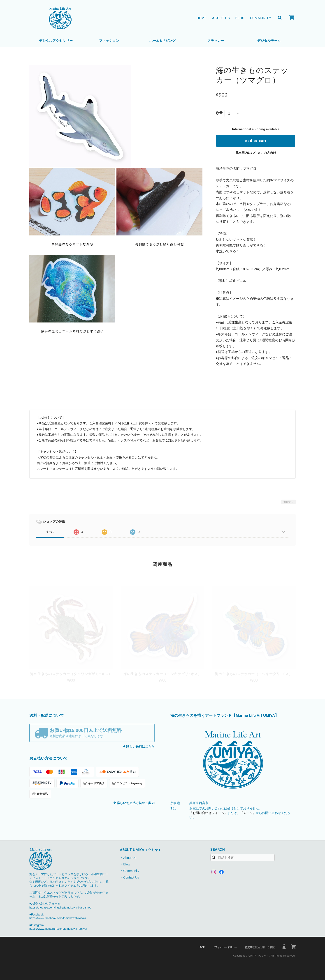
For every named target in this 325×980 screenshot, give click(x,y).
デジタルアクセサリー (56, 41)
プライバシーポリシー (225, 947)
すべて (50, 532)
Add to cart (256, 141)
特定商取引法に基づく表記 (260, 947)
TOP (202, 947)
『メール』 (248, 813)
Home (202, 18)
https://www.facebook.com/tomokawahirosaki (58, 918)
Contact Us (131, 877)
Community (261, 18)
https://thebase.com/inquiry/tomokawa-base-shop (60, 908)
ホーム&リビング (162, 41)
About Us (221, 18)
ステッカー (216, 41)
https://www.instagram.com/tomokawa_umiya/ (58, 929)
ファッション (109, 41)
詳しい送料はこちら (140, 747)
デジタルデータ (269, 41)
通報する (288, 502)
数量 (219, 113)
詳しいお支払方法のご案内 (136, 803)
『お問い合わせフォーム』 (208, 813)
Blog (240, 18)
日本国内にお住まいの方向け (256, 153)
